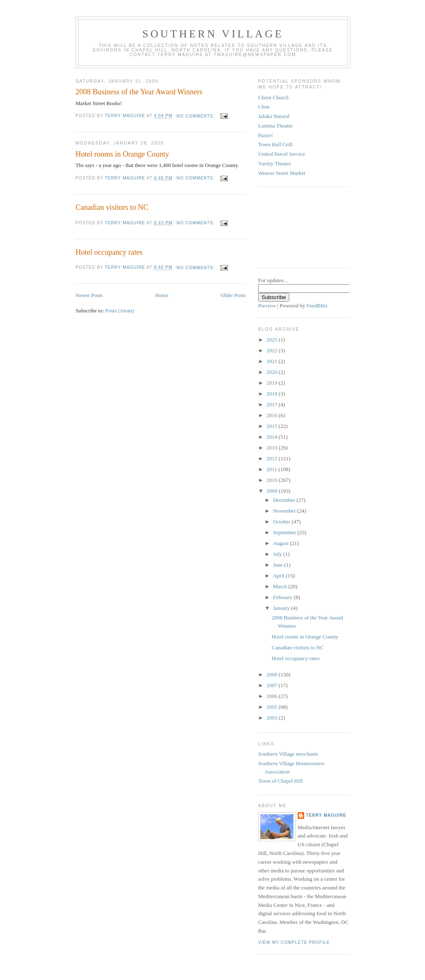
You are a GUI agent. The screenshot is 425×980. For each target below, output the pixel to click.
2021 (272, 361)
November (285, 511)
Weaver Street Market (282, 173)
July (278, 554)
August (282, 543)
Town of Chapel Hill (280, 781)
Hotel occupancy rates (109, 252)
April (280, 576)
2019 (272, 383)
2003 (272, 718)
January (282, 608)
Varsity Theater (275, 163)
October (282, 522)
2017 (272, 404)
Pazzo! (265, 135)
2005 (272, 707)
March (281, 586)
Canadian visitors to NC (112, 207)
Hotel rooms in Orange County (122, 154)
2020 (272, 372)
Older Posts (233, 295)
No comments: (197, 116)
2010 (272, 480)
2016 (272, 415)
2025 (272, 340)
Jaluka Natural (274, 116)
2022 (272, 350)
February (283, 597)
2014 (272, 437)
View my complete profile (294, 942)
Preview (267, 306)
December (285, 500)
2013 (272, 448)
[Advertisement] (296, 226)
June (279, 565)
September (285, 532)
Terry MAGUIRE (326, 815)
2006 (272, 696)
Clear (264, 107)
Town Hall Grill (275, 144)
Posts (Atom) (120, 311)
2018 (272, 394)
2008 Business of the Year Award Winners (139, 92)
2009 (272, 491)
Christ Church (273, 97)
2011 (272, 469)
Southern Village (213, 34)
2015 (272, 426)
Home (162, 295)
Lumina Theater (275, 126)
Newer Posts (89, 295)
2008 (272, 674)
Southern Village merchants (288, 754)
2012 (272, 458)
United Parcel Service (282, 154)
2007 (272, 685)
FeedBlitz (317, 306)
